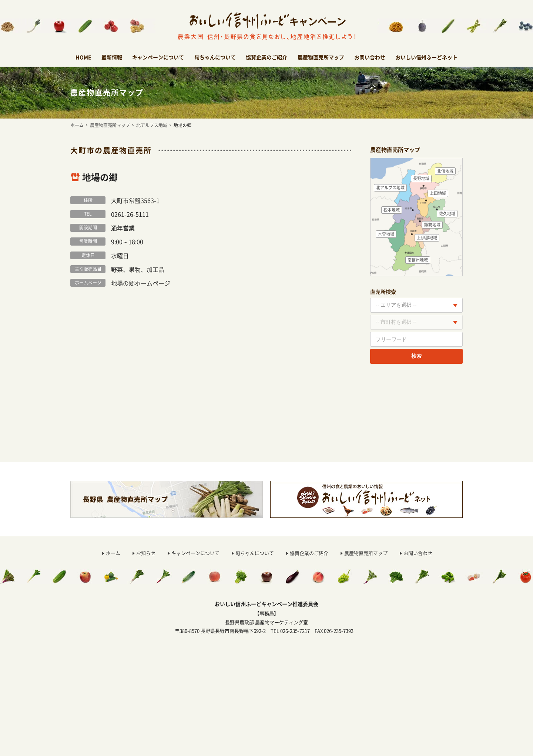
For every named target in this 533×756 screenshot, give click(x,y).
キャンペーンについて (158, 57)
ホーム (77, 125)
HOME (83, 57)
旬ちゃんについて (215, 57)
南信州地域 (418, 260)
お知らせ (146, 553)
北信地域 (445, 171)
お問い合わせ (370, 57)
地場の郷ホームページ (141, 283)
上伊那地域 (427, 238)
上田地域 (438, 193)
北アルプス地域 (152, 125)
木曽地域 (386, 234)
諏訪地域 (432, 225)
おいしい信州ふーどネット (426, 57)
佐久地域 (447, 214)
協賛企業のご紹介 (266, 57)
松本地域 (392, 210)
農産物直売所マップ (321, 57)
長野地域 (421, 178)
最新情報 (112, 57)
